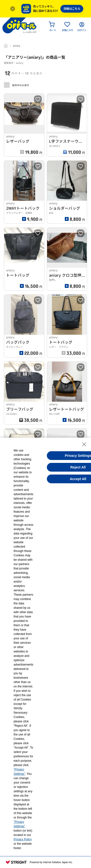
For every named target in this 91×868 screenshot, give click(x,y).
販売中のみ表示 (17, 85)
